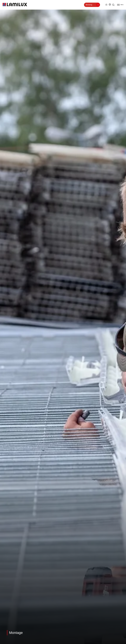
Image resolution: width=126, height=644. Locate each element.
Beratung (89, 5)
